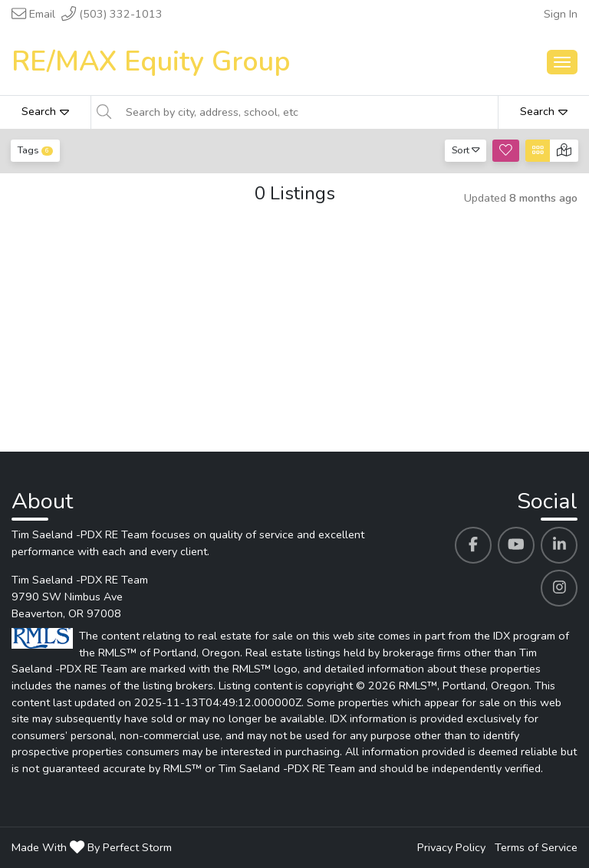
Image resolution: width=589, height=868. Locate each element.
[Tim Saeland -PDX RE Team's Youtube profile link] (516, 545)
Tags (35, 150)
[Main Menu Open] (562, 62)
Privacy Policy (451, 847)
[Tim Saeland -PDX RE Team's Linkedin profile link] (559, 545)
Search (45, 111)
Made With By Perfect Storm (92, 847)
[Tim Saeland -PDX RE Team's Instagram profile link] (559, 588)
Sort (466, 150)
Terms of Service (536, 847)
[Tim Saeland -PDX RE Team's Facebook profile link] (473, 545)
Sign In (561, 14)
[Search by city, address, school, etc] (307, 112)
